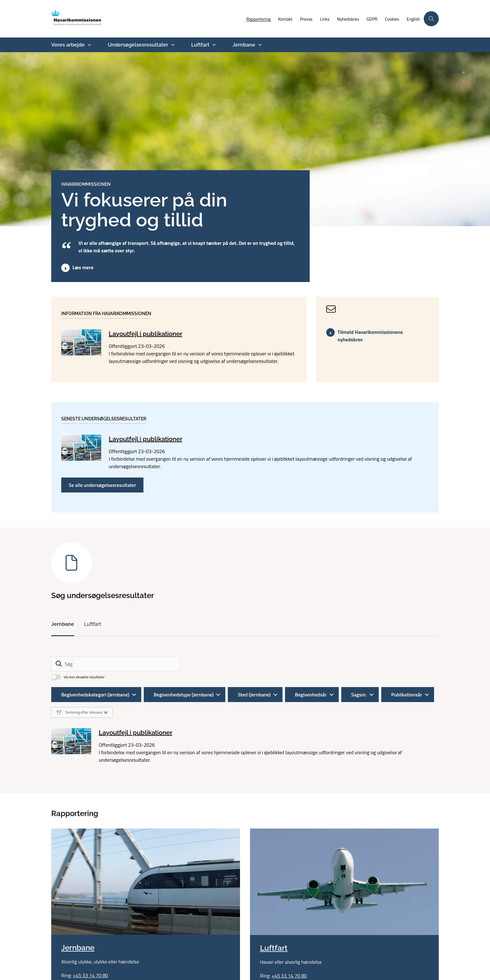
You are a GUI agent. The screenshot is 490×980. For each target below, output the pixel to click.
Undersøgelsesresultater (138, 45)
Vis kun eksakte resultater (84, 677)
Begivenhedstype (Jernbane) (184, 695)
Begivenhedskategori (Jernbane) (95, 695)
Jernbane (244, 45)
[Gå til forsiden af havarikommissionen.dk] (87, 19)
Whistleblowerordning (273, 945)
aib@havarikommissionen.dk (197, 945)
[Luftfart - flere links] (213, 45)
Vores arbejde (68, 45)
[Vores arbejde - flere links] (89, 45)
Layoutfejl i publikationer (145, 334)
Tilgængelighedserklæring (277, 932)
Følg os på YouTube (282, 959)
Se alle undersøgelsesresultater (102, 485)
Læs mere (83, 267)
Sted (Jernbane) (254, 695)
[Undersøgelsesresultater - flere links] (172, 45)
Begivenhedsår (311, 695)
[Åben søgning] (431, 19)
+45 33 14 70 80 (90, 877)
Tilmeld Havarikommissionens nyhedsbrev (370, 336)
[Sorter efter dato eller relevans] (82, 712)
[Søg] (116, 664)
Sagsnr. (359, 695)
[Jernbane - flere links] (259, 45)
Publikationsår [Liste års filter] (407, 695)
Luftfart (200, 45)
